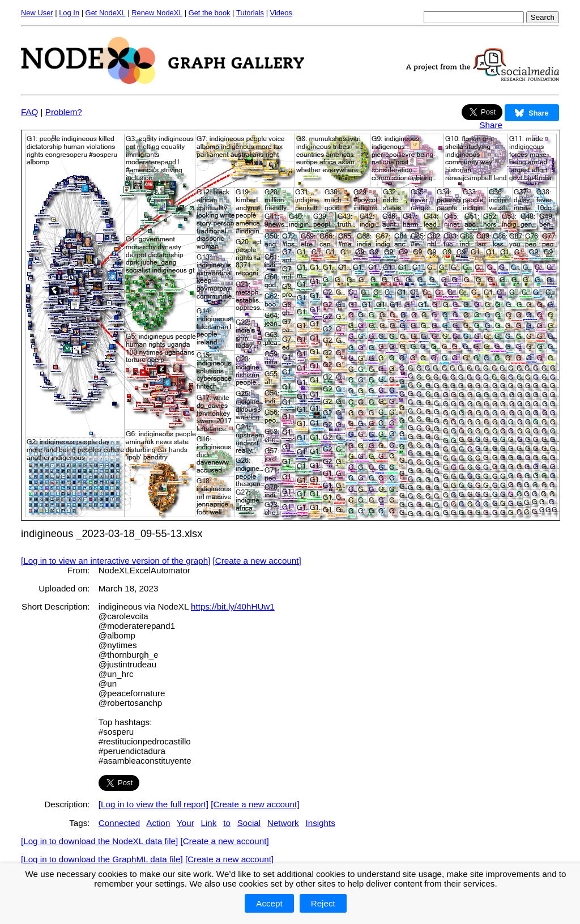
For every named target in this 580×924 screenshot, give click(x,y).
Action (158, 823)
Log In (69, 13)
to (227, 823)
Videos (281, 13)
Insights (320, 823)
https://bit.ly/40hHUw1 (233, 606)
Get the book (210, 13)
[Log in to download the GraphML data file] (102, 859)
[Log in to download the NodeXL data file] (99, 841)
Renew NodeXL (157, 13)
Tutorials (250, 13)
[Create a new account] (257, 561)
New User (37, 13)
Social (249, 823)
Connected (119, 823)
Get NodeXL (106, 13)
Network (283, 823)
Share (491, 125)
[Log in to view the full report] (153, 804)
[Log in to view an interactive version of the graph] (116, 561)
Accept (269, 903)
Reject (323, 903)
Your (185, 823)
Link (209, 823)
